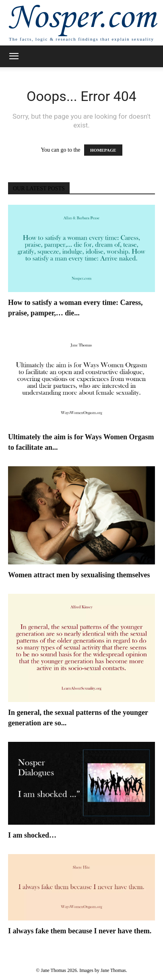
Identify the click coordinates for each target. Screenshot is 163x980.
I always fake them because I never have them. (80, 931)
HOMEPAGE (103, 150)
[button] (14, 56)
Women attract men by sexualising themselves (79, 575)
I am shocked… (32, 835)
